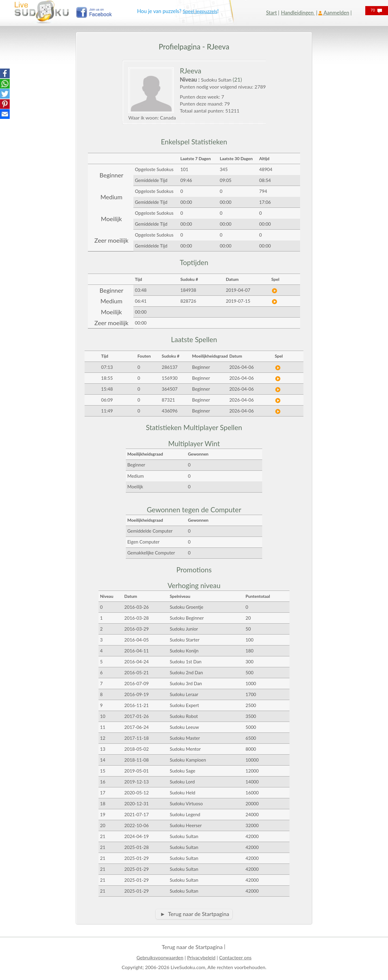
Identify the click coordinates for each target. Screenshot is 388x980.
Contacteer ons (235, 957)
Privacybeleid (201, 957)
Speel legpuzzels (200, 11)
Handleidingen (298, 13)
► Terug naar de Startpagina (195, 914)
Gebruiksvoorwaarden (160, 957)
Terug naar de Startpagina (192, 947)
